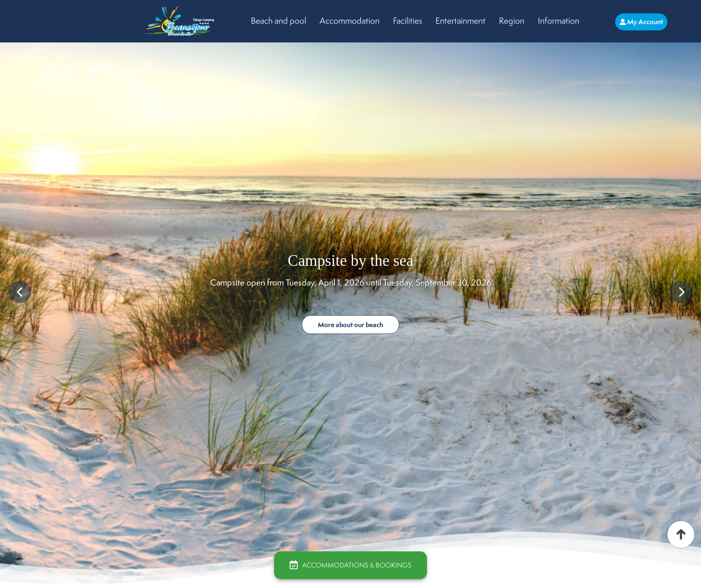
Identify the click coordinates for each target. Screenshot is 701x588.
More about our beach (350, 325)
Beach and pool (279, 20)
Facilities (408, 20)
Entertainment (460, 20)
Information (559, 20)
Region (512, 20)
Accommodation (350, 20)
